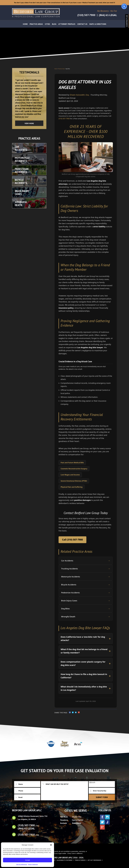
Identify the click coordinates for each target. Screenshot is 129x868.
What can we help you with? (64, 791)
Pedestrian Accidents (86, 593)
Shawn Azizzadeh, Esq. (80, 95)
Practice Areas (36, 25)
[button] (51, 845)
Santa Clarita (77, 820)
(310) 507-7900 (86, 15)
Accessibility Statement (65, 860)
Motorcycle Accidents (86, 577)
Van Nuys (64, 817)
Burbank (64, 823)
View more (29, 123)
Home (25, 25)
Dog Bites (86, 609)
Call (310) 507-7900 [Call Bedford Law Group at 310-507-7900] (72, 540)
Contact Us (82, 25)
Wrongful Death (86, 617)
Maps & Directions (98, 25)
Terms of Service (80, 860)
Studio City (77, 817)
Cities (47, 25)
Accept (28, 860)
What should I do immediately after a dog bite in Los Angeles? (84, 688)
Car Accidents (86, 561)
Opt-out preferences (22, 864)
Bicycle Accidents (86, 585)
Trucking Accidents (86, 569)
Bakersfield (77, 823)
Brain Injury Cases (86, 601)
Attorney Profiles (67, 25)
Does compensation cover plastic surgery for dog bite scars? (83, 663)
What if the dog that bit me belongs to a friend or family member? (84, 651)
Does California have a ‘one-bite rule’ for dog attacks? (83, 639)
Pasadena (64, 820)
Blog (54, 25)
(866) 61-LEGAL (108, 15)
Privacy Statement (33, 864)
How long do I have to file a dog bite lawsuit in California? (84, 676)
